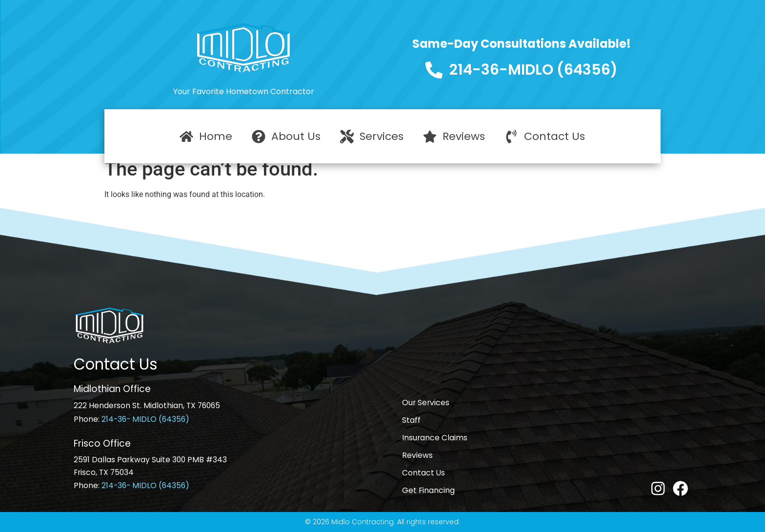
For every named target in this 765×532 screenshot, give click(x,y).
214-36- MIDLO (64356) (145, 419)
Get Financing (428, 490)
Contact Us (423, 473)
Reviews (417, 455)
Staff (411, 420)
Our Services (426, 403)
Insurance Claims (435, 438)
